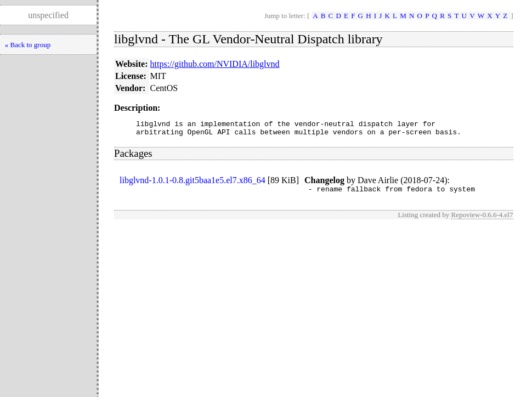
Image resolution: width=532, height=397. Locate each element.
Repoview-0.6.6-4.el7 (482, 220)
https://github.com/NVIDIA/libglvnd (215, 64)
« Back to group (28, 45)
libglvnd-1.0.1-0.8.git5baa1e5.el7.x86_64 (193, 183)
